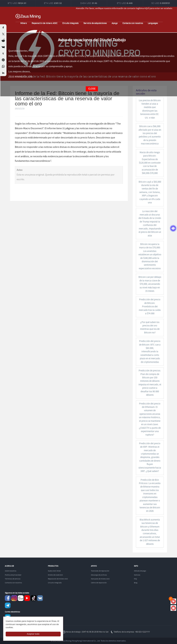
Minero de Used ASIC (55, 575)
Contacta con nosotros (133, 23)
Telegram (8, 605)
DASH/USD (89, 3)
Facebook (8, 598)
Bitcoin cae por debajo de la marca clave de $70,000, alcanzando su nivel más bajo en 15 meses (150, 284)
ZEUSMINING (28, 16)
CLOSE (92, 89)
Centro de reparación (99, 583)
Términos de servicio (13, 579)
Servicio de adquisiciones (95, 23)
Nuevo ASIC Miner (54, 571)
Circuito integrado (70, 23)
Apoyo (115, 23)
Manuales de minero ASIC (100, 579)
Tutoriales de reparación (100, 571)
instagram (14, 598)
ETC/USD (125, 3)
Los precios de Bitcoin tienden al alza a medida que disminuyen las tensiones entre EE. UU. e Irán (150, 109)
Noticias (137, 575)
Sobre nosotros (11, 571)
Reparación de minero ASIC (45, 23)
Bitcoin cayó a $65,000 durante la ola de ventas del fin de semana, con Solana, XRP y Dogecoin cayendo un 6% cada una (150, 192)
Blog (136, 583)
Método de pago (140, 571)
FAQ (135, 579)
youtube (27, 598)
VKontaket (40, 598)
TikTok (34, 598)
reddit (21, 598)
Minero (24, 23)
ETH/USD (53, 3)
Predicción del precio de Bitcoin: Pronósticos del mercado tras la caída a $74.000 (150, 307)
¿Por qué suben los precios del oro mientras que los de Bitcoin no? (150, 328)
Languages (153, 23)
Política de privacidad (13, 575)
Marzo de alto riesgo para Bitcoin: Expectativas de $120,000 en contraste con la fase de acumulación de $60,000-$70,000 (150, 163)
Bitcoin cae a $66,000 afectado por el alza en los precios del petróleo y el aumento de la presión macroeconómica (150, 135)
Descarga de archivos (99, 575)
